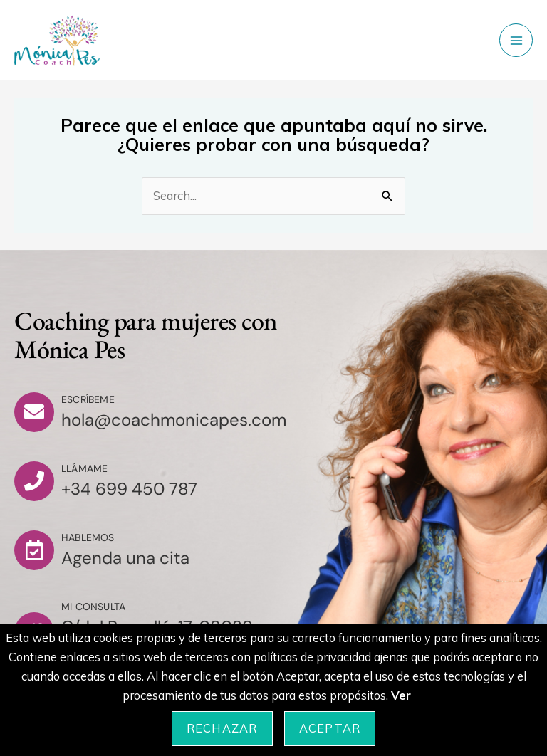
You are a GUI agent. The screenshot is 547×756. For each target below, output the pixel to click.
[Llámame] (34, 481)
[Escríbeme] (34, 412)
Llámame (84, 468)
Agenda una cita (125, 558)
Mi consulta (93, 607)
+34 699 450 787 (129, 489)
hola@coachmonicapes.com (174, 420)
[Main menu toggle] (516, 40)
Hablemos (88, 537)
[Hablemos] (34, 550)
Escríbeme (88, 399)
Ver (401, 695)
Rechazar (222, 728)
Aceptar (330, 728)
